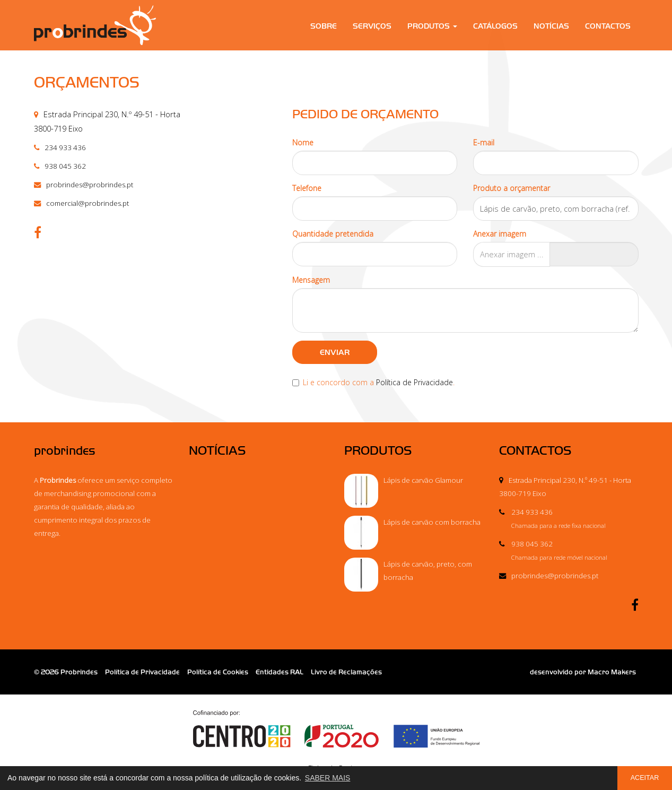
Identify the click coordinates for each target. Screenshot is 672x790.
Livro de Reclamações (346, 672)
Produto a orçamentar (512, 188)
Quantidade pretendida (333, 234)
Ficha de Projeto (336, 742)
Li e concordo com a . (373, 382)
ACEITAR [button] (645, 778)
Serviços (372, 26)
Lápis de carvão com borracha (432, 522)
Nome (303, 142)
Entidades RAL (280, 672)
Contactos (608, 26)
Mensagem (311, 280)
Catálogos (495, 26)
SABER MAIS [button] (328, 778)
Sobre (324, 26)
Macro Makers (612, 672)
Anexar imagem (500, 234)
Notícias (551, 26)
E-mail (484, 142)
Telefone (307, 188)
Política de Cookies (218, 672)
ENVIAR (335, 352)
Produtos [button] (432, 26)
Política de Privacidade (414, 382)
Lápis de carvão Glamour (423, 480)
